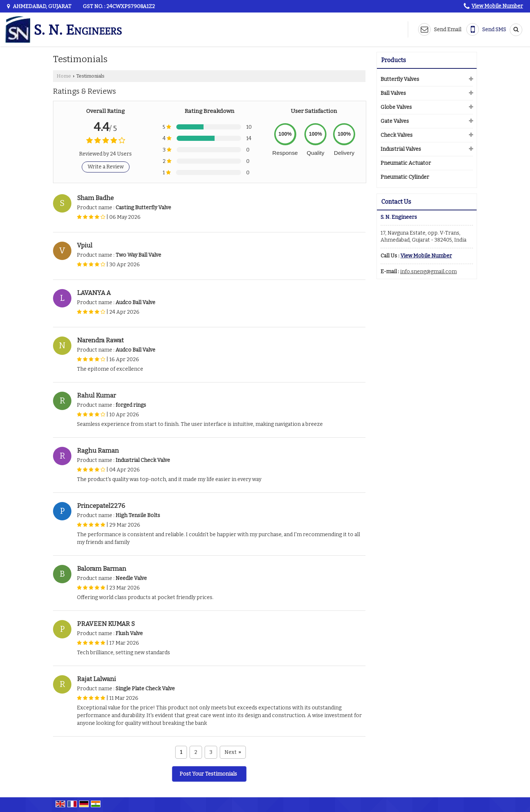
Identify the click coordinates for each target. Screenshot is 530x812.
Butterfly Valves (400, 79)
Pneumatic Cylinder (405, 177)
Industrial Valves (401, 149)
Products (394, 60)
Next (233, 752)
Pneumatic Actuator (406, 163)
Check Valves (397, 135)
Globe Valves (396, 107)
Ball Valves (393, 93)
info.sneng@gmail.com (428, 272)
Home (64, 76)
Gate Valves (395, 121)
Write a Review (106, 167)
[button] (497, 6)
